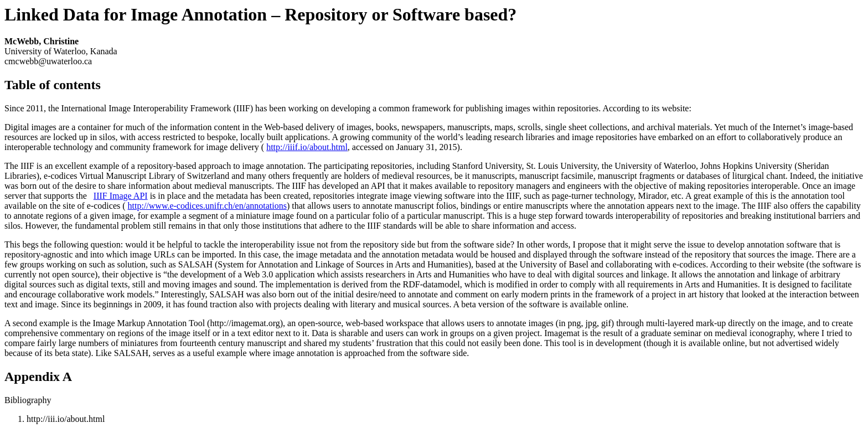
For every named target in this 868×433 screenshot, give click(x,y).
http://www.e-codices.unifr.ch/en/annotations (207, 206)
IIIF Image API (121, 196)
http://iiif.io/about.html (307, 147)
